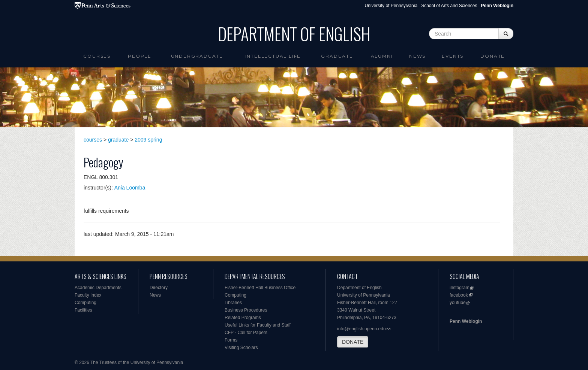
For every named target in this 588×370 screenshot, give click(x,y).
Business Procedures (246, 310)
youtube (458, 303)
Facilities (83, 310)
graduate (118, 140)
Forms (231, 340)
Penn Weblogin (466, 321)
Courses (97, 56)
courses (93, 140)
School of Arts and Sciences (449, 6)
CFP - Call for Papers (246, 333)
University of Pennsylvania (391, 6)
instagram (460, 288)
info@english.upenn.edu (361, 329)
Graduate (337, 56)
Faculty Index (88, 295)
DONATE (353, 342)
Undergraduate (197, 56)
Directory (159, 288)
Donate (493, 56)
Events (453, 56)
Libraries (233, 303)
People (140, 56)
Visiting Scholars (241, 348)
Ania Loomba (130, 188)
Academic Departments (98, 288)
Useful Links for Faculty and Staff (258, 325)
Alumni (382, 56)
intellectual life (273, 56)
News (417, 56)
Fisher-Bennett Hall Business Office (260, 288)
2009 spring (148, 140)
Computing (85, 303)
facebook (459, 295)
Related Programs (243, 318)
